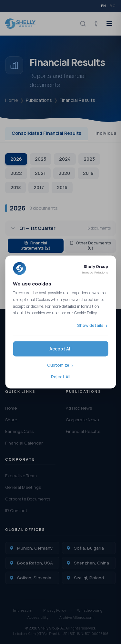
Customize (58, 365)
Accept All (61, 349)
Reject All (61, 377)
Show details (90, 325)
